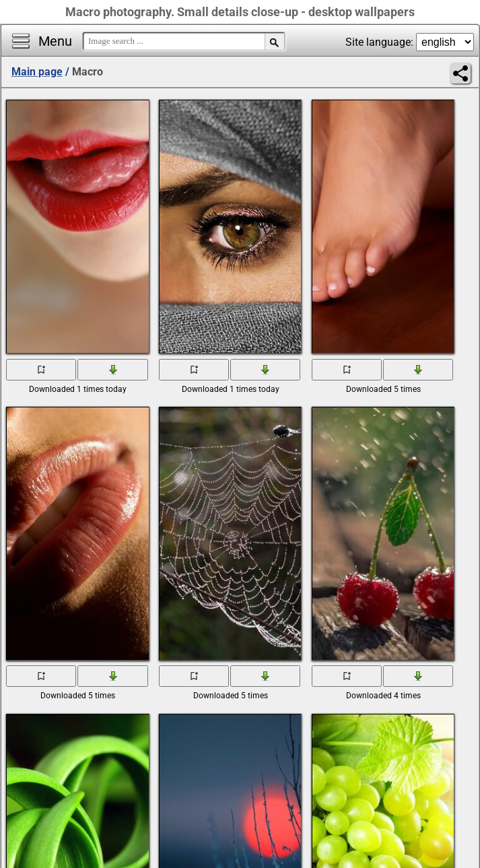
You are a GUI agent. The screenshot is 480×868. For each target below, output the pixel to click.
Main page (37, 72)
